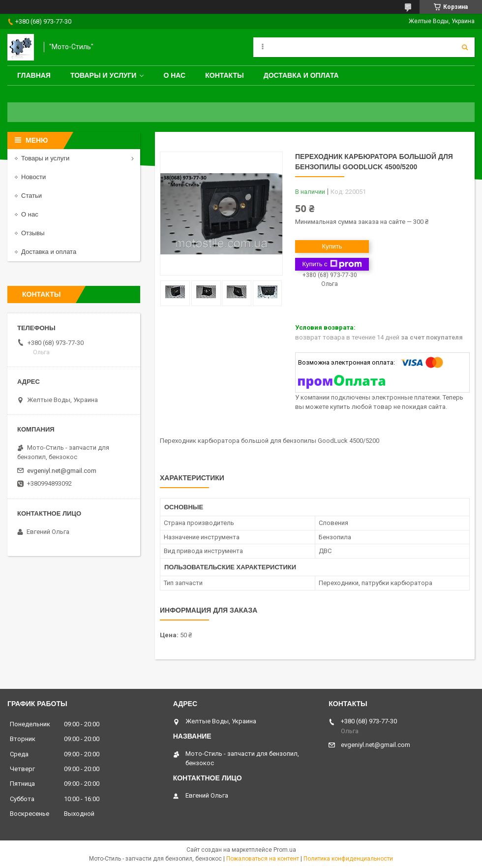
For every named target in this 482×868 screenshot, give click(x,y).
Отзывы (33, 233)
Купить (332, 246)
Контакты (224, 75)
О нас (174, 75)
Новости (33, 177)
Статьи (31, 196)
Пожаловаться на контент (263, 859)
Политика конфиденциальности (348, 859)
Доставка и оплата (301, 75)
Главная (34, 75)
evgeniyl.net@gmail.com (62, 471)
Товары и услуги (104, 75)
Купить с (332, 264)
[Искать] (465, 47)
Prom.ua (285, 850)
